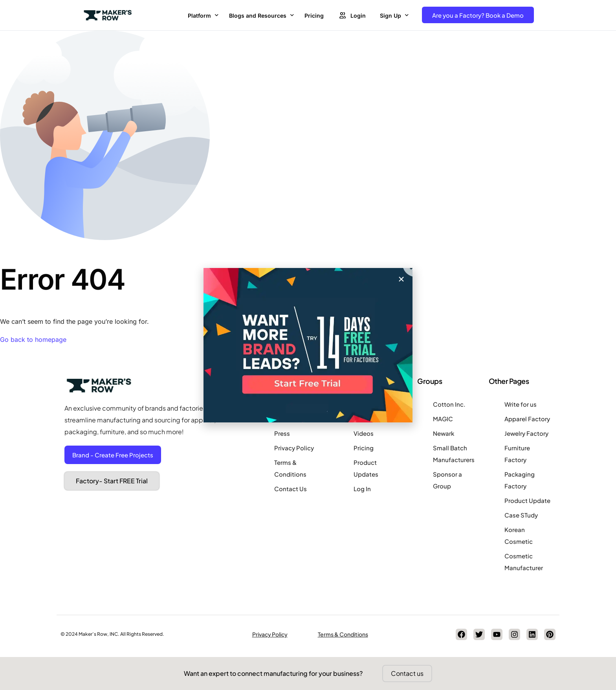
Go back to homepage (33, 339)
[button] (401, 279)
